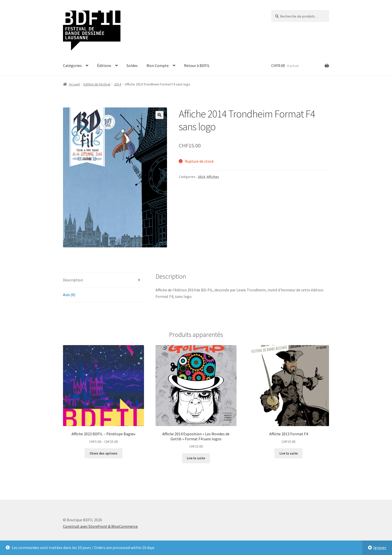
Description (73, 280)
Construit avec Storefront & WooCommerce (100, 526)
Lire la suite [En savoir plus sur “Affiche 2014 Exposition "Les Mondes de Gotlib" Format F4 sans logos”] (196, 458)
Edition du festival (97, 84)
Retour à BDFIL (197, 65)
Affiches (213, 177)
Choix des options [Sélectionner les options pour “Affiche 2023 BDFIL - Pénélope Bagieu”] (103, 453)
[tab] (103, 280)
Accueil (74, 84)
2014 (117, 84)
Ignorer (380, 548)
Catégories (72, 65)
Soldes (132, 65)
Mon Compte (158, 65)
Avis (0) (69, 295)
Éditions (104, 65)
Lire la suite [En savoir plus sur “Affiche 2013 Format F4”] (289, 453)
